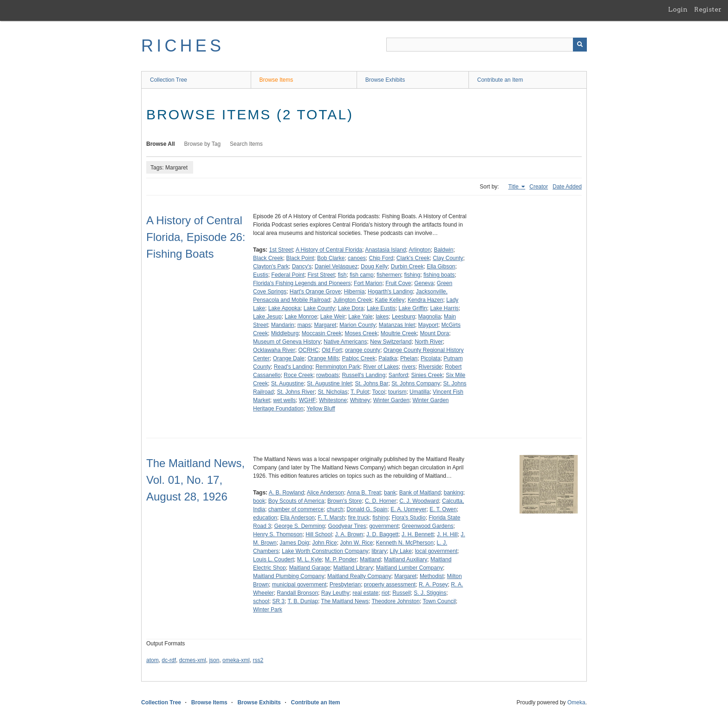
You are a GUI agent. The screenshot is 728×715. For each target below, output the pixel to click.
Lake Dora (351, 308)
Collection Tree (169, 80)
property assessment (390, 585)
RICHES (183, 46)
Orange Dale (289, 358)
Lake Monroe (301, 317)
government (384, 526)
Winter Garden (391, 400)
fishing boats (439, 275)
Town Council (439, 601)
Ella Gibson (441, 266)
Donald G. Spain (367, 509)
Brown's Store (344, 501)
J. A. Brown (349, 534)
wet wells (284, 400)
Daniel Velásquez (336, 266)
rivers (409, 367)
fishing (413, 275)
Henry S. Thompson (278, 534)
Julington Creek (353, 300)
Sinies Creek (427, 375)
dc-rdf (169, 660)
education (265, 518)
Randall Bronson (297, 593)
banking (454, 493)
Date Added (567, 187)
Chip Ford (381, 258)
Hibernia (354, 292)
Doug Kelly (374, 266)
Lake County (319, 308)
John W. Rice (356, 543)
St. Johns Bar (371, 383)
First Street (321, 275)
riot (386, 593)
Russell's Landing (364, 375)
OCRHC (308, 350)
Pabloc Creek (358, 358)
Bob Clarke (331, 258)
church (335, 509)
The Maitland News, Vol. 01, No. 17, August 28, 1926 (195, 480)
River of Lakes (381, 367)
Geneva (424, 283)
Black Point (300, 258)
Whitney (360, 400)
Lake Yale (360, 317)
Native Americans (345, 342)
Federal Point (288, 275)
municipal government (299, 585)
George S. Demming (299, 526)
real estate (365, 593)
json (214, 660)
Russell (401, 593)
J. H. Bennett (418, 534)
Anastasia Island (385, 250)
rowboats (328, 375)
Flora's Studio (409, 518)
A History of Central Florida (329, 250)
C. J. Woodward (419, 501)
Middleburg (285, 333)
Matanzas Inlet (397, 325)
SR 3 (278, 601)
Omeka (576, 702)
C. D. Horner (380, 501)
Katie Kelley (390, 300)
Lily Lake (401, 551)
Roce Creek (298, 375)
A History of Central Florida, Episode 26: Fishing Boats (196, 237)
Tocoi (378, 392)
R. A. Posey (433, 585)
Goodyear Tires (347, 526)
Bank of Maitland (420, 493)
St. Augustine (288, 383)
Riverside (430, 367)
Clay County (448, 258)
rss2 (258, 660)
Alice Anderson (325, 493)
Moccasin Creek (322, 333)
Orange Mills (323, 358)
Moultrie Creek (399, 333)
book (259, 501)
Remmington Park (338, 367)
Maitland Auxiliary (406, 559)
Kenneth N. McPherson (405, 543)
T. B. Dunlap (303, 601)
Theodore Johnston (396, 601)
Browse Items (276, 80)
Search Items (246, 144)
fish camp (361, 275)
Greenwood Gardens (427, 526)
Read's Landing (293, 367)
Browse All (161, 144)
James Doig (294, 543)
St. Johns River (296, 392)
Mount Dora (435, 333)
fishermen (389, 275)
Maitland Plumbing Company (289, 576)
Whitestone (333, 400)
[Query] (487, 45)
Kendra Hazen (426, 300)
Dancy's (302, 266)
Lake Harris (444, 308)
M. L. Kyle (309, 559)
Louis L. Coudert (273, 559)
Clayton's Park (271, 266)
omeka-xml (236, 660)
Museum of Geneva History (287, 342)
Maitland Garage (309, 568)
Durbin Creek (407, 266)
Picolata (431, 358)
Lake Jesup (267, 317)
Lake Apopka (284, 308)
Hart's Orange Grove (315, 292)
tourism (397, 392)
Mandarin (283, 325)
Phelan (409, 358)
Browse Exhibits (385, 80)
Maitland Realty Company (359, 576)
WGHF (308, 400)
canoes (357, 258)
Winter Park (268, 610)
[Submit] (580, 45)
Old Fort (332, 350)
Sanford (398, 375)
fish (342, 275)
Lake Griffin (413, 308)
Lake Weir (333, 317)
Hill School (319, 534)
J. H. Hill (447, 534)
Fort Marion (368, 283)
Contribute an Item (500, 80)
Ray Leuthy (335, 593)
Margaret (325, 325)
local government (436, 551)
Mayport (428, 325)
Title (514, 187)
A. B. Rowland (286, 493)
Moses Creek (361, 333)
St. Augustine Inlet (329, 383)
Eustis (261, 275)
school (261, 601)
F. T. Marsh (331, 518)
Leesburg (403, 317)
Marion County (357, 325)
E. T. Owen (443, 509)
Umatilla (419, 392)
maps (304, 325)
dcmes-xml (193, 660)
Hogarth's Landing (390, 292)
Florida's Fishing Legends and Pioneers (302, 283)
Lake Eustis (381, 308)
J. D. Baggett (382, 534)
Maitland (370, 559)
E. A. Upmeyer (408, 509)
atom (153, 660)
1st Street (281, 250)
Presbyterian (345, 585)
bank (390, 493)
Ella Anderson (298, 518)
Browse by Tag (203, 144)
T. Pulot (360, 392)
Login (678, 9)
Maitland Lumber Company (409, 568)
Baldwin (443, 250)
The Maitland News (345, 601)
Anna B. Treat (364, 493)
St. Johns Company (416, 383)
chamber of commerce (296, 509)
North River (429, 342)
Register (708, 9)
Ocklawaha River (274, 350)
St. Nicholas (332, 392)
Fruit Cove (398, 283)
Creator (539, 187)
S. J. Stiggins (430, 593)
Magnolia (430, 317)
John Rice (324, 543)
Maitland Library (353, 568)
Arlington (419, 250)
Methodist (432, 576)
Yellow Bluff (321, 409)
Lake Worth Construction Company (325, 551)
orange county (363, 350)
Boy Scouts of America (296, 501)
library (379, 551)
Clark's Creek (413, 258)
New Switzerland (391, 342)
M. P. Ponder (341, 559)
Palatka (388, 358)
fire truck (359, 518)
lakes (382, 317)
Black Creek (268, 258)
